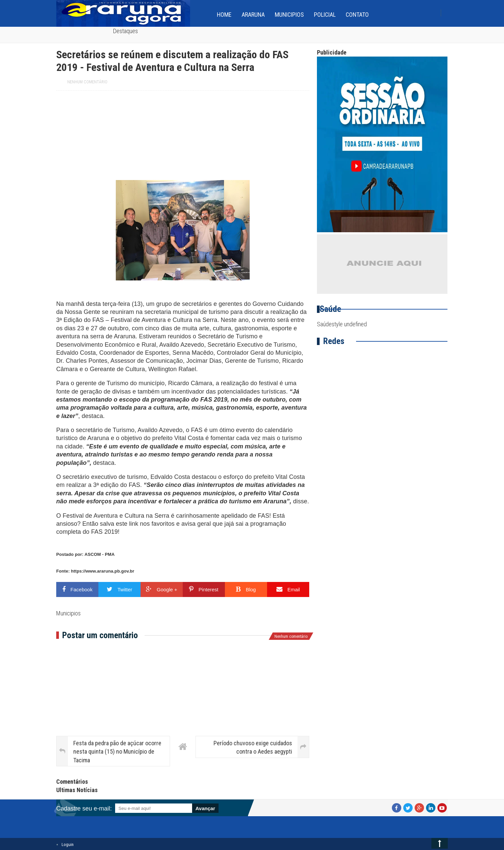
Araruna (253, 15)
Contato (357, 15)
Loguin (68, 844)
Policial (325, 15)
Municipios (289, 15)
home (224, 15)
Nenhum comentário (87, 82)
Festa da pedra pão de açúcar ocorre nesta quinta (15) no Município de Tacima (117, 751)
